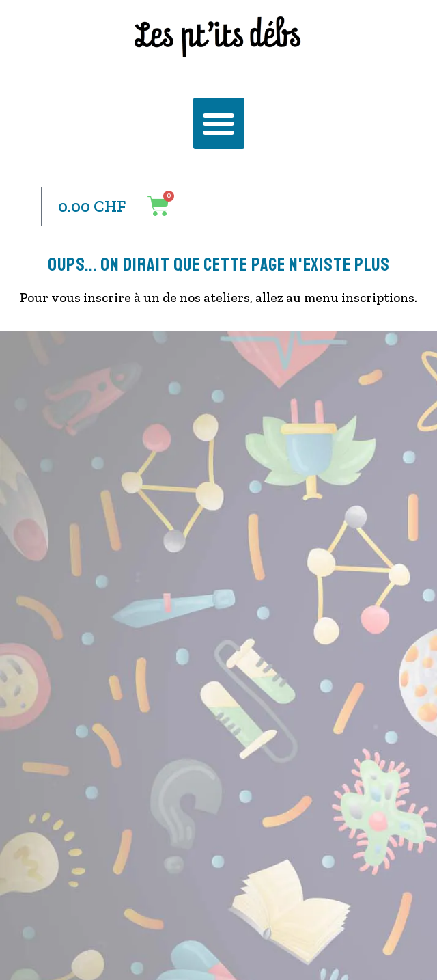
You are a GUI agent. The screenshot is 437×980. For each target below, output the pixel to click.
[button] (219, 123)
